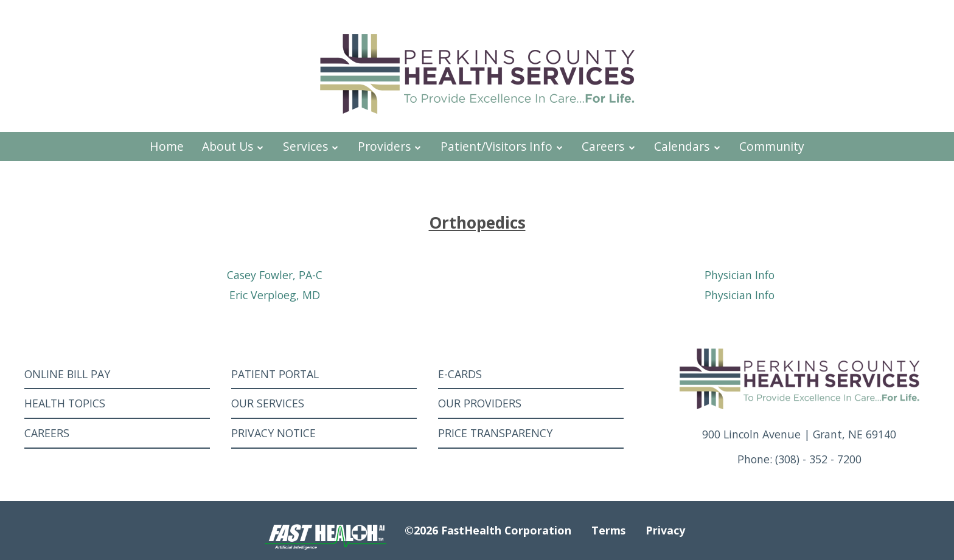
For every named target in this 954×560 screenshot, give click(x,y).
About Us (233, 146)
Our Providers (480, 403)
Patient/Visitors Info (502, 146)
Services (311, 146)
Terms (608, 530)
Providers (390, 146)
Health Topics (65, 403)
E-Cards (460, 374)
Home (167, 146)
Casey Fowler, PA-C (275, 275)
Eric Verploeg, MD (275, 295)
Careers (609, 146)
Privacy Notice (273, 433)
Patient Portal (275, 374)
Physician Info (740, 275)
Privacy (665, 530)
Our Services (268, 403)
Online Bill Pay (67, 374)
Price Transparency (495, 433)
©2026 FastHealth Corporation (488, 530)
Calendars (688, 146)
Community (772, 146)
